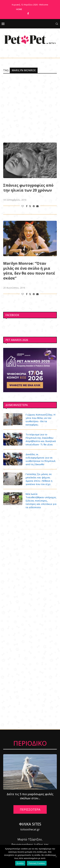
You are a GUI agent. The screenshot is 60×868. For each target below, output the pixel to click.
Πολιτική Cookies (37, 863)
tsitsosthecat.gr (30, 829)
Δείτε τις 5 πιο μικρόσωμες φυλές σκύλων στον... (30, 796)
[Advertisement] (30, 108)
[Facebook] (28, 13)
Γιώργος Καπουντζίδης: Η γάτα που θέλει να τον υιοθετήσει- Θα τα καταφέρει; (40, 420)
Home (19, 9)
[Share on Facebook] (27, 206)
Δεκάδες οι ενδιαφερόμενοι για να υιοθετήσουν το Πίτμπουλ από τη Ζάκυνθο (40, 459)
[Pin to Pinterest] (34, 206)
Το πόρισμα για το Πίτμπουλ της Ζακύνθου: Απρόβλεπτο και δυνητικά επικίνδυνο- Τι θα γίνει (41, 439)
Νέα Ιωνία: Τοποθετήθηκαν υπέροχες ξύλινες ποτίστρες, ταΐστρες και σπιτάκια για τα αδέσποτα (41, 501)
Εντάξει (20, 863)
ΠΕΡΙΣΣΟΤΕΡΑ (30, 809)
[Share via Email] (37, 206)
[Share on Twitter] (30, 206)
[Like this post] (23, 206)
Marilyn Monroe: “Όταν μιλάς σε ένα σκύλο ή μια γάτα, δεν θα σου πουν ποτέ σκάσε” (29, 271)
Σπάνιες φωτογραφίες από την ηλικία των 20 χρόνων (28, 188)
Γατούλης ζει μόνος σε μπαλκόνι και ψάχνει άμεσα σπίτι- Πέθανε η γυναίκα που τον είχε (39, 479)
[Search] (57, 24)
